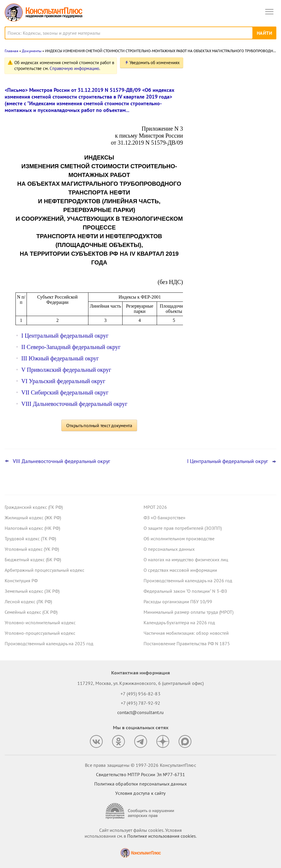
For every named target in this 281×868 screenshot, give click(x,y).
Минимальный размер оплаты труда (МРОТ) (189, 612)
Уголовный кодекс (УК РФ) (32, 549)
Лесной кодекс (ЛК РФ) (28, 602)
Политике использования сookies (162, 836)
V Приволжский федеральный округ (66, 370)
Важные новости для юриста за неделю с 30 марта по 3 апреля (226, 158)
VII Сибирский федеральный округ (65, 392)
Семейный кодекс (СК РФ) (31, 612)
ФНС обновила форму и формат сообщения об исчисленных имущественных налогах (226, 186)
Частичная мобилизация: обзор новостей (186, 633)
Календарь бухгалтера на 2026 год (179, 622)
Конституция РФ (21, 581)
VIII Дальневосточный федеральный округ (74, 404)
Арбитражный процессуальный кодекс (44, 570)
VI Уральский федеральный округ (63, 381)
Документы (32, 51)
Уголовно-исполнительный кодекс (40, 622)
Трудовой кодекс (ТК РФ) (30, 539)
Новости (215, 65)
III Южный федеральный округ (60, 358)
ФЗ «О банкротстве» (165, 518)
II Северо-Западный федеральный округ (71, 347)
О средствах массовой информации (180, 570)
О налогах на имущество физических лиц (186, 560)
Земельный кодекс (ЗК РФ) (32, 591)
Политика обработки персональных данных (140, 784)
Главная (12, 51)
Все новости (207, 205)
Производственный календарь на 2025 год (49, 643)
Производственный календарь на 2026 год (188, 581)
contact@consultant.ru (141, 712)
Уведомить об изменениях (155, 63)
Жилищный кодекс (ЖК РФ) (33, 518)
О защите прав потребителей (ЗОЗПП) (183, 528)
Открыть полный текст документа (99, 425)
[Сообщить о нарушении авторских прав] (141, 811)
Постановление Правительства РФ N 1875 (187, 643)
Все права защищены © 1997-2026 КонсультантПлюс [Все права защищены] (140, 765)
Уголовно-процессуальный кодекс (40, 633)
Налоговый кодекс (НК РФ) (32, 528)
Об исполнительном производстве (179, 539)
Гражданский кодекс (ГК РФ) (34, 507)
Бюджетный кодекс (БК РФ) (33, 560)
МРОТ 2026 (155, 507)
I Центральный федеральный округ (65, 336)
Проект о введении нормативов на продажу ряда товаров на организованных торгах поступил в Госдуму (229, 94)
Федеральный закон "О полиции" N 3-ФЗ (185, 591)
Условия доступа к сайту (140, 793)
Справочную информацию (74, 68)
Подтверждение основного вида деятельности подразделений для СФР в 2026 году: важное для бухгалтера (233, 129)
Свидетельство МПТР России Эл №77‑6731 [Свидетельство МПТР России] (140, 774)
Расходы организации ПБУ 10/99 (178, 602)
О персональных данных (169, 549)
